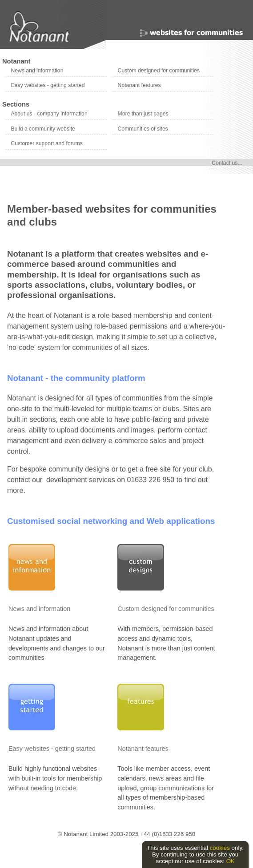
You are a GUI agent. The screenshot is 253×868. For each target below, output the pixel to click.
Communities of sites (143, 129)
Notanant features (139, 85)
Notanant (16, 61)
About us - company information (49, 114)
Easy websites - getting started (48, 85)
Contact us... (227, 163)
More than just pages (143, 114)
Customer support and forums (46, 143)
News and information (37, 71)
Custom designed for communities (159, 71)
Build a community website (43, 129)
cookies (220, 848)
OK (231, 861)
